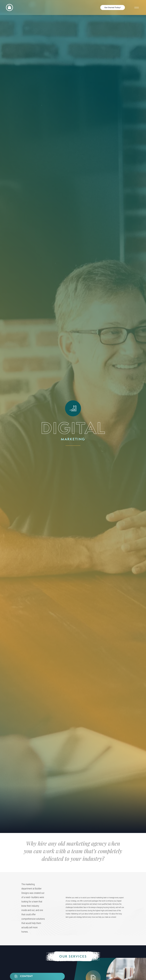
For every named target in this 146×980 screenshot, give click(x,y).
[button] (114, 7)
